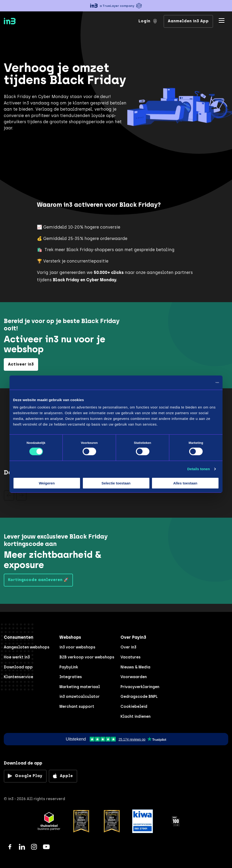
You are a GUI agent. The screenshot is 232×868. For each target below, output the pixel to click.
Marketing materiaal (80, 687)
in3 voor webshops (77, 647)
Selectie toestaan (116, 483)
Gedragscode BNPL (139, 697)
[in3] (18, 22)
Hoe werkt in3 (17, 657)
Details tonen (199, 469)
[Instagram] (34, 847)
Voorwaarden (134, 677)
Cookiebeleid (134, 706)
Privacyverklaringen (140, 687)
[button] (116, 6)
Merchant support (77, 706)
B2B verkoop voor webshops (87, 657)
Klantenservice (18, 677)
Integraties (71, 677)
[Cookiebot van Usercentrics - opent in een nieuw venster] (198, 382)
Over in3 (128, 647)
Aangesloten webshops (27, 647)
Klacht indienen (136, 716)
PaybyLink (69, 667)
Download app (18, 667)
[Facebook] (10, 847)
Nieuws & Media (135, 667)
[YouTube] (46, 847)
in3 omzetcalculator (80, 697)
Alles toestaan (185, 483)
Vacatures (131, 657)
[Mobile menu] (222, 21)
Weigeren (47, 483)
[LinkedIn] (22, 847)
